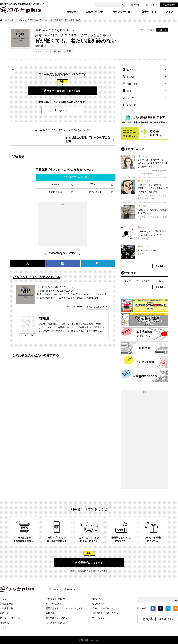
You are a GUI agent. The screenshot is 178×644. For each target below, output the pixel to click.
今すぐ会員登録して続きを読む (63, 91)
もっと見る (160, 266)
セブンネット (95, 192)
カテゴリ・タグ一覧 (10, 618)
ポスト (162, 30)
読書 (129, 91)
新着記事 (72, 12)
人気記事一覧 (7, 608)
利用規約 (96, 604)
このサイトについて (56, 599)
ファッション (43, 51)
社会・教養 (132, 84)
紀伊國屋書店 (55, 192)
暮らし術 (10, 20)
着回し (70, 51)
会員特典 (50, 613)
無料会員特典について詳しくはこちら (90, 571)
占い (160, 281)
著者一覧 (4, 623)
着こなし (58, 51)
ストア (170, 12)
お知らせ (132, 105)
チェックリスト (144, 281)
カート (135, 5)
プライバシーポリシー (103, 608)
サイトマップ (98, 618)
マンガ (131, 98)
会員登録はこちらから (89, 562)
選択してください (95, 307)
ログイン (151, 5)
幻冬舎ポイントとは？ (57, 618)
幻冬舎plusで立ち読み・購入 (75, 177)
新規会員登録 (169, 5)
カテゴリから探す (122, 12)
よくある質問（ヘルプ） (58, 623)
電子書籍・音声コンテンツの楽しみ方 (64, 608)
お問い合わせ (98, 599)
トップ (3, 599)
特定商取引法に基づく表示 (105, 613)
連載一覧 (4, 613)
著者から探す (149, 12)
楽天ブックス (95, 184)
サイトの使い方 (53, 604)
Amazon (56, 184)
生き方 (130, 70)
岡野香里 (44, 319)
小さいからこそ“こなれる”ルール (32, 20)
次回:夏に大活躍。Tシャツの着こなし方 (88, 139)
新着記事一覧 (7, 604)
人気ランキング (94, 12)
